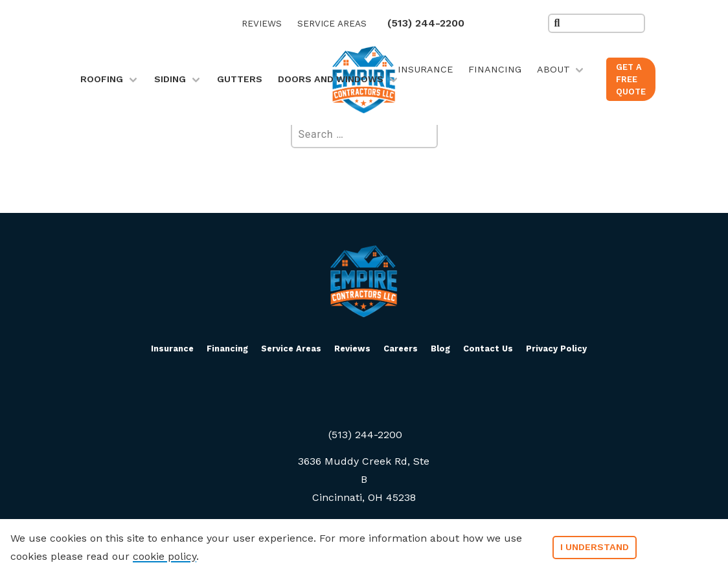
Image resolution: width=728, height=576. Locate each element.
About (553, 69)
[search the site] (597, 23)
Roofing (102, 79)
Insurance (425, 69)
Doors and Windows (331, 79)
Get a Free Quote (631, 79)
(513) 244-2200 (426, 23)
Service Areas (332, 23)
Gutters (240, 79)
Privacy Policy (556, 349)
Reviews (262, 23)
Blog (440, 349)
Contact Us (488, 349)
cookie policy (165, 556)
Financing (495, 69)
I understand (595, 547)
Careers (401, 349)
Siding (170, 79)
